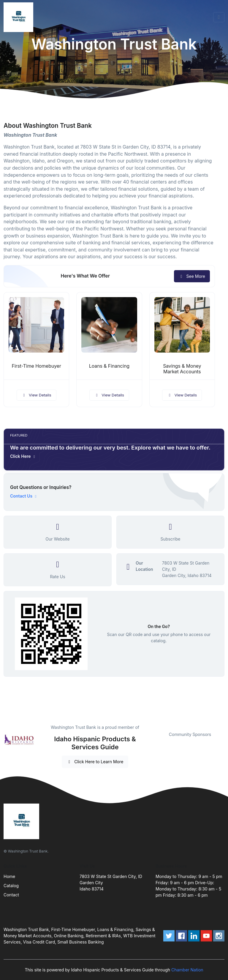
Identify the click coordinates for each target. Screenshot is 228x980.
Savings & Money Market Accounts (182, 369)
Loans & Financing (109, 366)
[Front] (20, 17)
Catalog (11, 886)
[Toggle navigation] (219, 17)
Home (9, 876)
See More (192, 276)
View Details (37, 395)
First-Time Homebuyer (36, 366)
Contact (11, 895)
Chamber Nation (187, 970)
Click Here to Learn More (95, 762)
